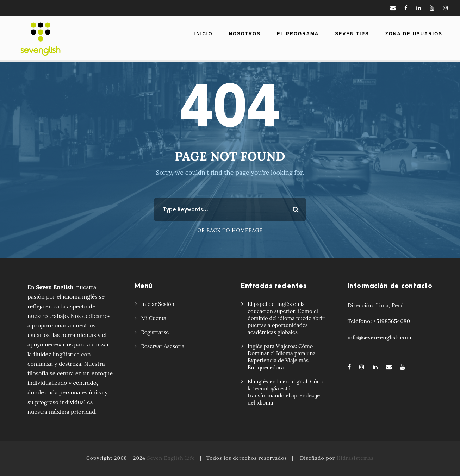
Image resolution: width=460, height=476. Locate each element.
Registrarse (155, 332)
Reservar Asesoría (163, 346)
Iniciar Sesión (158, 304)
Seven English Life (171, 458)
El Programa (298, 34)
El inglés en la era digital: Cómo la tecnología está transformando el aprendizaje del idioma (286, 392)
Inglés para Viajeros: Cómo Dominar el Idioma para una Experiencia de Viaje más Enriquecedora (282, 357)
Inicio (204, 34)
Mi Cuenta (154, 318)
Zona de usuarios (414, 34)
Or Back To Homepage (230, 230)
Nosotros (245, 34)
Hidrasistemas (355, 458)
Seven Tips (352, 34)
